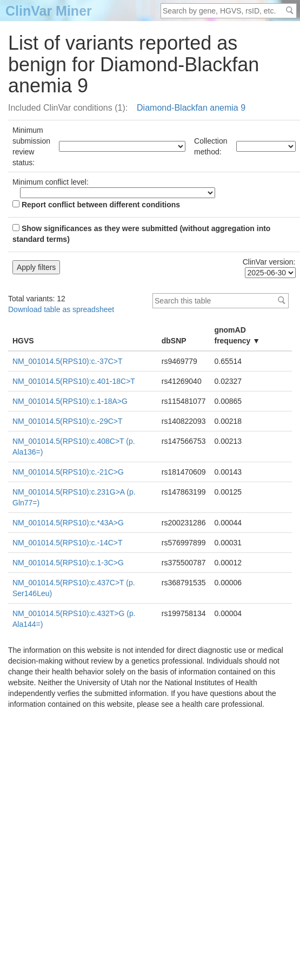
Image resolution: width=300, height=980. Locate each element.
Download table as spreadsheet (61, 309)
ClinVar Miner (49, 11)
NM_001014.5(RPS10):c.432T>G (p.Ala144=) (74, 619)
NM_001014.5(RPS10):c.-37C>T (68, 361)
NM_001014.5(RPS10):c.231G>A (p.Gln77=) (74, 497)
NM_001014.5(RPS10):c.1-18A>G (70, 401)
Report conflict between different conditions (96, 205)
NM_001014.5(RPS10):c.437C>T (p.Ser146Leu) (74, 588)
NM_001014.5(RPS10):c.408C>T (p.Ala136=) (74, 447)
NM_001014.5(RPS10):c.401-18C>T (74, 381)
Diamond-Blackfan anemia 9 (191, 108)
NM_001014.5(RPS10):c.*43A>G (68, 523)
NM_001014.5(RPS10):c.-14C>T (68, 543)
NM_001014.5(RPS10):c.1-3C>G (68, 563)
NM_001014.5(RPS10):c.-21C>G (68, 472)
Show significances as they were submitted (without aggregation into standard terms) (141, 234)
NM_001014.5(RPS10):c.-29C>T (68, 421)
